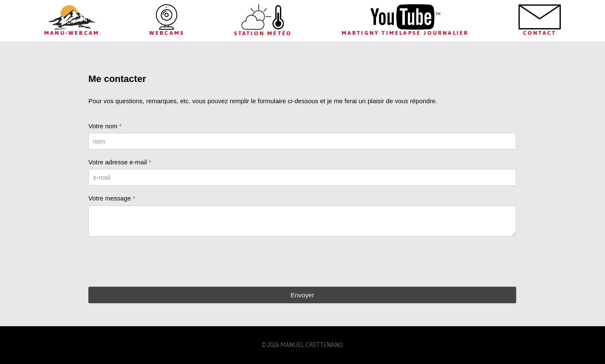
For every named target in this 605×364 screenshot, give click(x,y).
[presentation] (153, 262)
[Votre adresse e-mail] (302, 177)
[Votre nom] (302, 141)
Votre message (112, 198)
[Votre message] (302, 221)
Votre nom (105, 126)
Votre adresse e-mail (120, 162)
